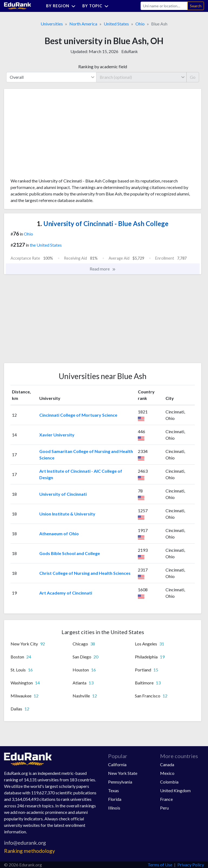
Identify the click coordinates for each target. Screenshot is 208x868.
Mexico (167, 773)
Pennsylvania (120, 782)
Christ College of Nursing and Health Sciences (85, 573)
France (166, 799)
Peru (164, 808)
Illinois (114, 808)
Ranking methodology (30, 851)
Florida (115, 799)
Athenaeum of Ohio (59, 533)
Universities (52, 24)
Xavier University (57, 435)
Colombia (169, 782)
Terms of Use (160, 865)
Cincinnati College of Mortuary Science (78, 415)
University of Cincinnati (63, 494)
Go (193, 77)
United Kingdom (175, 790)
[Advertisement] (51, 135)
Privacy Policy (191, 865)
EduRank (130, 51)
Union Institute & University (67, 514)
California (117, 764)
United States (116, 24)
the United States (46, 245)
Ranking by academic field (103, 66)
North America (83, 24)
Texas (113, 790)
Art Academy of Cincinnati (66, 593)
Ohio (140, 24)
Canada (167, 764)
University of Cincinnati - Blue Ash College (103, 223)
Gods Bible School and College (70, 553)
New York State (123, 773)
